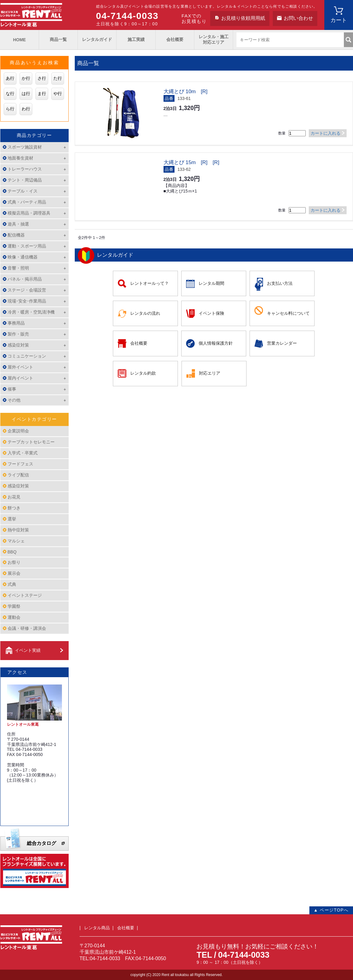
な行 (10, 94)
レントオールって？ (149, 283)
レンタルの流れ (145, 313)
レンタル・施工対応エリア (214, 39)
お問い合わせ (298, 18)
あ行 (10, 78)
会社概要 (175, 39)
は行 (26, 94)
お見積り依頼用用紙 (243, 18)
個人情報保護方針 (216, 343)
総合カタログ (41, 843)
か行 (26, 78)
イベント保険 (211, 313)
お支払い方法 (280, 283)
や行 (58, 94)
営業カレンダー (282, 343)
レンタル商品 (97, 928)
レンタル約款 (143, 373)
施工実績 (136, 39)
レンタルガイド (97, 39)
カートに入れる (326, 133)
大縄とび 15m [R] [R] (191, 162)
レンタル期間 (211, 283)
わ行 (26, 109)
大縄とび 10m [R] (186, 92)
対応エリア (210, 373)
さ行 (42, 78)
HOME (20, 40)
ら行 (10, 109)
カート (339, 20)
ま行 (42, 94)
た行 (58, 78)
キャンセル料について (288, 313)
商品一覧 (58, 39)
